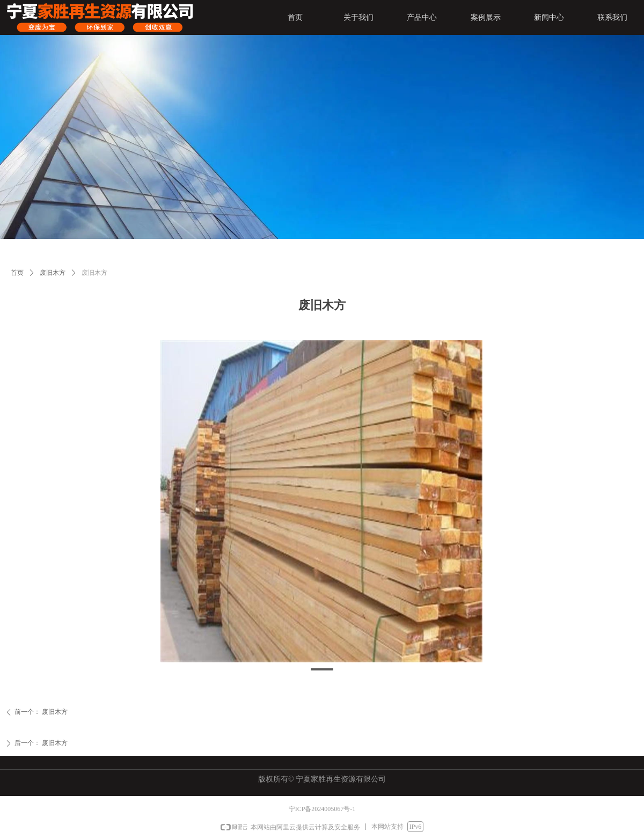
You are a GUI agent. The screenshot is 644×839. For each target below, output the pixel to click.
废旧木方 (53, 273)
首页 (17, 273)
